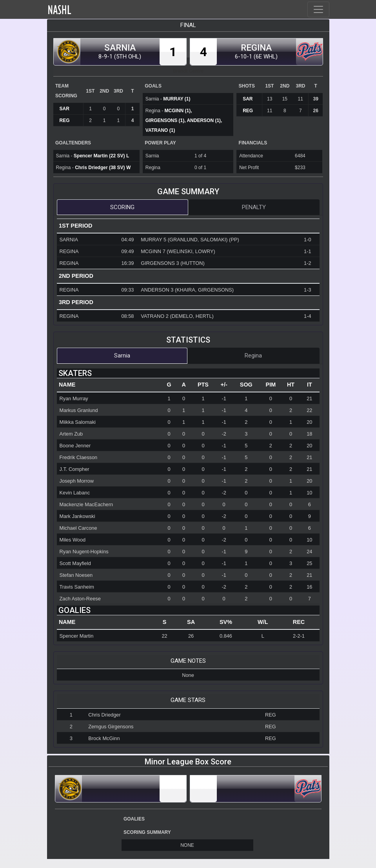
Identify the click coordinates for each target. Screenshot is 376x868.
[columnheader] (109, 385)
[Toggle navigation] (318, 9)
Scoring (122, 207)
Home (76, 10)
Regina (253, 356)
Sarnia (122, 356)
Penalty (254, 207)
